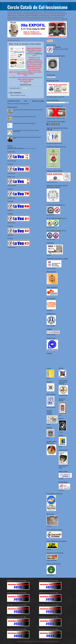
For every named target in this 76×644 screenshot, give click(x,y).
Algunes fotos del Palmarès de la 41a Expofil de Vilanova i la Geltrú (27, 138)
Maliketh (43, 641)
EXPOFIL (10, 148)
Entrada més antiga (38, 101)
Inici (26, 101)
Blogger (57, 641)
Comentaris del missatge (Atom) (22, 104)
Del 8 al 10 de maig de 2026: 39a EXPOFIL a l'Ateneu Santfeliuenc (28, 110)
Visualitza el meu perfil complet (61, 49)
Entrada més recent (13, 101)
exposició (19, 148)
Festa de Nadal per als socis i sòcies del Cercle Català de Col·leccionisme (26, 131)
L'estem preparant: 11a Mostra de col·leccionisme (24, 123)
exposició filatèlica (31, 148)
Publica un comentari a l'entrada (18, 95)
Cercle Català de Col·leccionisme (37, 7)
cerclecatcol (58, 47)
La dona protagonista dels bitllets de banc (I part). (24, 117)
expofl (25, 148)
